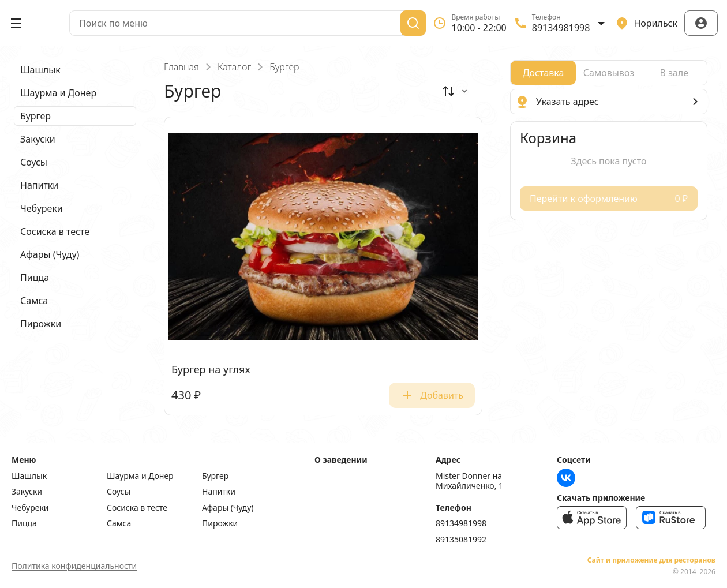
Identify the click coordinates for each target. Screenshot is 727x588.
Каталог (234, 67)
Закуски (27, 492)
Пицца (24, 523)
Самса (119, 523)
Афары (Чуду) (228, 508)
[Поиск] (413, 23)
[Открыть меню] (16, 23)
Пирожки (220, 523)
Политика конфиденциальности (74, 566)
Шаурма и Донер (140, 476)
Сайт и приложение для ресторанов (651, 560)
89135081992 (461, 540)
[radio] (543, 73)
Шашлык (29, 476)
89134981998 (461, 523)
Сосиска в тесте (137, 508)
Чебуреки (30, 508)
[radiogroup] (609, 73)
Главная (181, 67)
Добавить (432, 395)
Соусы (119, 492)
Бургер (215, 476)
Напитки (219, 492)
